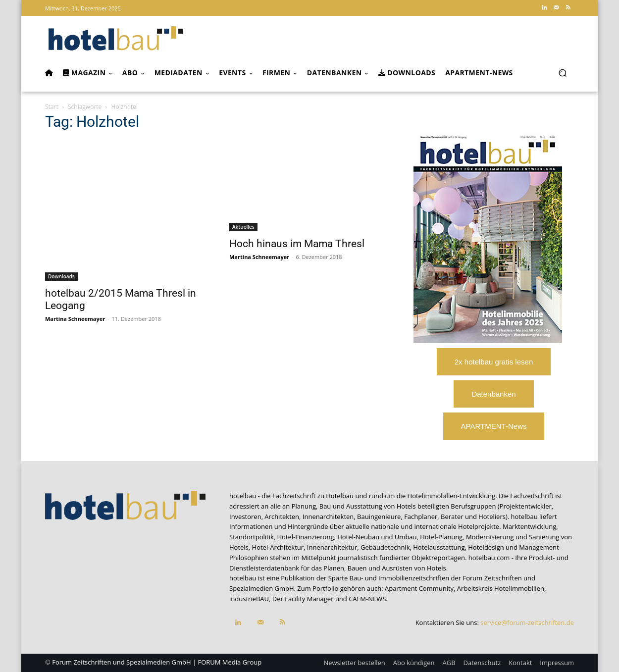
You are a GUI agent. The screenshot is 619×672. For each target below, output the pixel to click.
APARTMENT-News (494, 426)
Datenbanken (493, 394)
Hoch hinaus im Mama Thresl (297, 244)
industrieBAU (249, 599)
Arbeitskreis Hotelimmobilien (501, 588)
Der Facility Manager (303, 599)
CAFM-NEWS (367, 599)
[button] (562, 73)
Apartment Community (419, 588)
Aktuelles (243, 227)
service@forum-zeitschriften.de (527, 622)
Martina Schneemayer (75, 319)
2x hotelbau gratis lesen (494, 362)
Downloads (61, 276)
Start (52, 107)
